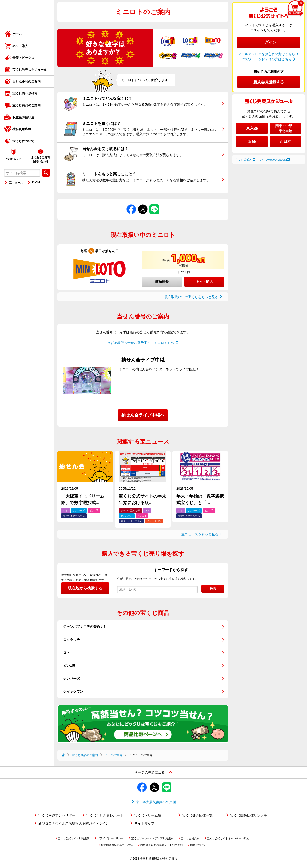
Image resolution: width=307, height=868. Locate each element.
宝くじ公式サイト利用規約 (74, 838)
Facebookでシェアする (131, 205)
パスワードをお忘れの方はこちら (266, 59)
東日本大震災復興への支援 (156, 802)
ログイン (269, 42)
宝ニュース (16, 183)
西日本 (285, 142)
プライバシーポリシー (110, 838)
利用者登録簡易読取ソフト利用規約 (161, 845)
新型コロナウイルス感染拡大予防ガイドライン (74, 823)
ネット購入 (20, 46)
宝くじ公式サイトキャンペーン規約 (228, 838)
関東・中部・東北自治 (285, 128)
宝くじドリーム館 (148, 815)
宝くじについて (23, 141)
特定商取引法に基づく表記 (117, 845)
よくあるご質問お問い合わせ (40, 159)
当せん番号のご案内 (27, 82)
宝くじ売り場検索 (25, 94)
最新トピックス (23, 58)
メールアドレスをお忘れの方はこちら (266, 54)
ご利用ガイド (13, 159)
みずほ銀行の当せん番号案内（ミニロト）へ (141, 343)
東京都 (252, 128)
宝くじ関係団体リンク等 (249, 815)
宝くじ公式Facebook (272, 160)
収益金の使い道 (23, 117)
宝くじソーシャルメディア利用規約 (152, 838)
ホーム (17, 34)
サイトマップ (144, 823)
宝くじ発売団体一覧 (197, 815)
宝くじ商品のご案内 (27, 105)
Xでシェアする (143, 205)
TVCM (36, 183)
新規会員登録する (269, 82)
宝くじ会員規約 (190, 838)
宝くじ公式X (243, 160)
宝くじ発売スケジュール (30, 70)
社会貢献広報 (22, 129)
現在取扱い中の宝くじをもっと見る (191, 297)
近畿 (252, 142)
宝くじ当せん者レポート (105, 815)
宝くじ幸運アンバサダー (57, 815)
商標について (198, 845)
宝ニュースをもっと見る (200, 534)
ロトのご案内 (114, 755)
